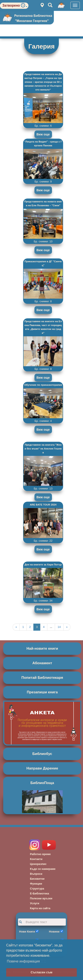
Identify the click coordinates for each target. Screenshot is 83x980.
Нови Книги (27, 932)
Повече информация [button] (23, 961)
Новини (54, 932)
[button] (24, 6)
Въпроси (36, 874)
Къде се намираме (43, 869)
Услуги (35, 903)
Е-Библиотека (39, 893)
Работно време (40, 854)
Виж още (43, 134)
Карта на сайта (40, 908)
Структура (37, 889)
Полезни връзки (41, 898)
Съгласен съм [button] (41, 972)
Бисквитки (37, 879)
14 (59, 627)
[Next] (67, 627)
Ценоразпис (38, 864)
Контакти (36, 859)
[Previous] (16, 627)
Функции (36, 884)
